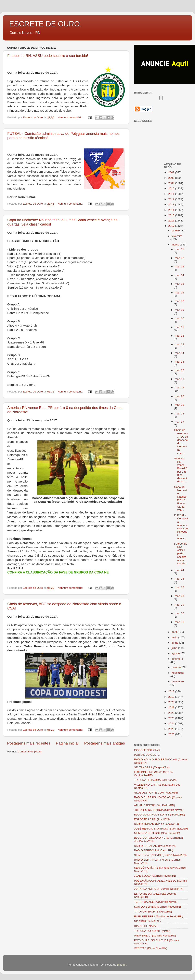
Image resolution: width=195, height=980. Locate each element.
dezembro (178, 681)
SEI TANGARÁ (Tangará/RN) (152, 767)
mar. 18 (179, 379)
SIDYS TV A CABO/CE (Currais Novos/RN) (160, 855)
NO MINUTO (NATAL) (147, 921)
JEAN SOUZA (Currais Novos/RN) (155, 876)
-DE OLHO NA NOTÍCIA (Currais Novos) (159, 810)
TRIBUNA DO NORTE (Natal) (152, 931)
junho (175, 643)
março (176, 245)
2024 (172, 723)
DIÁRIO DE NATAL (146, 926)
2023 (172, 718)
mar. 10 (179, 318)
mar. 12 (179, 336)
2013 (172, 204)
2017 (172, 226)
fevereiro (177, 236)
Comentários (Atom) (30, 752)
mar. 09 (179, 310)
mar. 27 (179, 587)
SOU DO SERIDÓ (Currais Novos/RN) (157, 907)
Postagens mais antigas (105, 743)
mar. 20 (179, 396)
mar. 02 (179, 258)
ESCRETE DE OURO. (45, 24)
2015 (172, 215)
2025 (172, 729)
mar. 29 (179, 605)
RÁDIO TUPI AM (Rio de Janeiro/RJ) (156, 824)
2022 (172, 713)
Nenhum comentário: (71, 117)
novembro (178, 673)
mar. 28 (179, 596)
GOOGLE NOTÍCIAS (147, 750)
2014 (172, 210)
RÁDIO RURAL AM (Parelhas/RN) (155, 846)
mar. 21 (179, 405)
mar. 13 (179, 344)
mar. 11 (179, 327)
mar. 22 (179, 414)
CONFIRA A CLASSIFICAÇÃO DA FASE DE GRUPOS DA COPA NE (58, 572)
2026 (172, 734)
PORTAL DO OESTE (147, 755)
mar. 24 (179, 570)
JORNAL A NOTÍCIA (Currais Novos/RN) (159, 889)
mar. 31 (179, 622)
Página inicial (67, 743)
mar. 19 (179, 388)
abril (175, 632)
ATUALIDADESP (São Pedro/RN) (154, 805)
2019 (172, 697)
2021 (172, 707)
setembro (177, 659)
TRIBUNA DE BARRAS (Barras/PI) (155, 780)
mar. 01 (179, 249)
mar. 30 (179, 613)
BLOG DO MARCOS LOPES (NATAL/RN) (160, 815)
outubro (177, 667)
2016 (172, 221)
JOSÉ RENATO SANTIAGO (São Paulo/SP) (161, 829)
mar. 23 (179, 422)
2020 (172, 702)
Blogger (122, 965)
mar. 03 (179, 267)
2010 (172, 188)
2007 (172, 172)
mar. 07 (179, 301)
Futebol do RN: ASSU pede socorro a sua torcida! (48, 56)
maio (175, 637)
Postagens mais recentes (29, 743)
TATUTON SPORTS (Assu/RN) (153, 912)
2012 (172, 199)
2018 (172, 691)
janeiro (176, 231)
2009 (172, 183)
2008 (172, 178)
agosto (176, 653)
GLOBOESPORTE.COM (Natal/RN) (156, 793)
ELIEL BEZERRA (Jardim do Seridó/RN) (159, 916)
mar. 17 (179, 370)
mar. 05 (179, 284)
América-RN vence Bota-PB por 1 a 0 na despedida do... (181, 470)
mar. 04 (179, 275)
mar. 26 (179, 579)
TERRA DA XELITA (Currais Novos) (156, 902)
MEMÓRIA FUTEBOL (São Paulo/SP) (157, 833)
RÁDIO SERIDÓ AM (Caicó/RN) (154, 850)
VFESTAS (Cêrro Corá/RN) (151, 948)
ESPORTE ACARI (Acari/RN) (152, 819)
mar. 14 (179, 353)
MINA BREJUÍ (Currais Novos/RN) (155, 936)
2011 (172, 194)
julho (175, 648)
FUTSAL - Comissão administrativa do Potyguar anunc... (181, 527)
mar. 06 (179, 293)
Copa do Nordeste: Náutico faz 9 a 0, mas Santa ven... (180, 498)
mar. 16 (179, 362)
